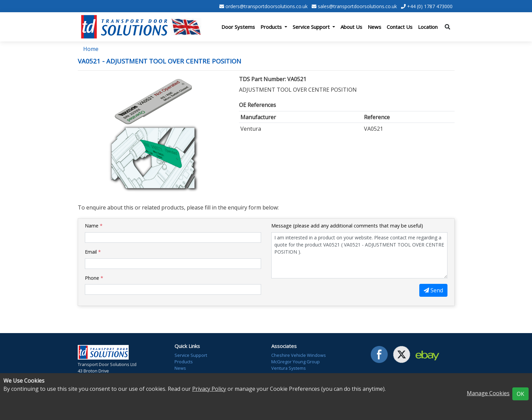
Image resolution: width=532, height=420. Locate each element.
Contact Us (400, 27)
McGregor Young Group (296, 362)
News (374, 27)
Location (428, 27)
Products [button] (272, 27)
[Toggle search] (447, 27)
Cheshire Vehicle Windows (299, 355)
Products (184, 362)
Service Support (191, 355)
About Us (351, 27)
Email (93, 252)
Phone (94, 278)
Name (94, 226)
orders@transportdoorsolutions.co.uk (267, 6)
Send (433, 290)
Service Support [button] (312, 27)
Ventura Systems (289, 368)
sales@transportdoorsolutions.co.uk (357, 6)
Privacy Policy (209, 389)
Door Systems (238, 27)
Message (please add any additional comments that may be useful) (347, 226)
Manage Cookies (488, 393)
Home (91, 49)
